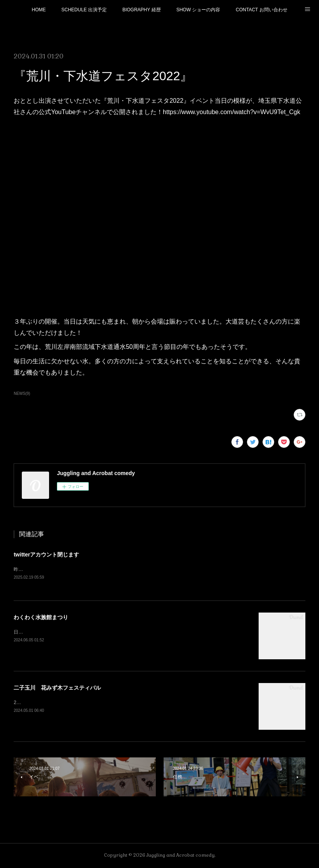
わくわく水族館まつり (41, 618)
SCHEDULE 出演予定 (84, 10)
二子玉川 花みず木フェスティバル (57, 688)
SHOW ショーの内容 (198, 10)
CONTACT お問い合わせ (261, 10)
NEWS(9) (22, 394)
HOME (39, 10)
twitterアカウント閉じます (46, 555)
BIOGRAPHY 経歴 (141, 10)
